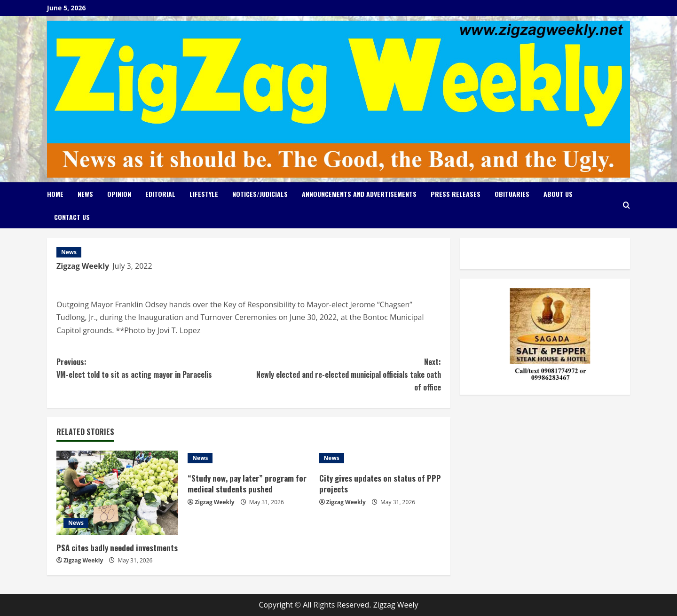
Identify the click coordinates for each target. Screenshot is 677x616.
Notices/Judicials (260, 194)
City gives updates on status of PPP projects (380, 484)
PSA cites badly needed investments (117, 548)
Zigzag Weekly (83, 266)
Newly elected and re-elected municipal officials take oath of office (345, 374)
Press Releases (456, 194)
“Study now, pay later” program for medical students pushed (247, 484)
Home (55, 194)
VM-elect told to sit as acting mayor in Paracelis (153, 368)
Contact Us (72, 217)
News (85, 194)
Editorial (160, 194)
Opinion (119, 194)
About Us (558, 194)
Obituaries (512, 194)
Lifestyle (204, 194)
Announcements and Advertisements (359, 194)
